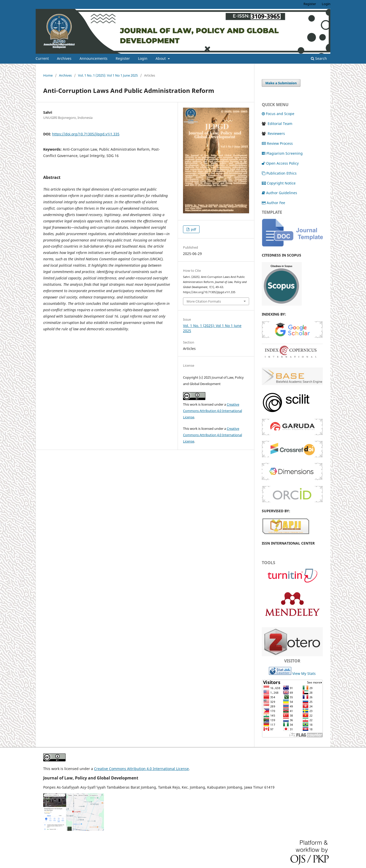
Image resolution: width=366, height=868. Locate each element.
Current (42, 58)
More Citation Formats (204, 301)
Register (123, 58)
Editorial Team (280, 124)
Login (143, 58)
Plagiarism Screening (282, 153)
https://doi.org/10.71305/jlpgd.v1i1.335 (86, 134)
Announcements (94, 58)
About (161, 58)
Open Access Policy (280, 163)
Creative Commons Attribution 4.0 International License (212, 411)
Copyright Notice (279, 183)
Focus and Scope (278, 114)
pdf (193, 229)
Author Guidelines (279, 193)
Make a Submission (281, 83)
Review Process (277, 143)
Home (48, 75)
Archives (64, 58)
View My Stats (304, 673)
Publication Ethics (279, 173)
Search (319, 58)
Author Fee (273, 203)
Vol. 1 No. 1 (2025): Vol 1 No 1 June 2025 (108, 75)
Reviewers (276, 133)
